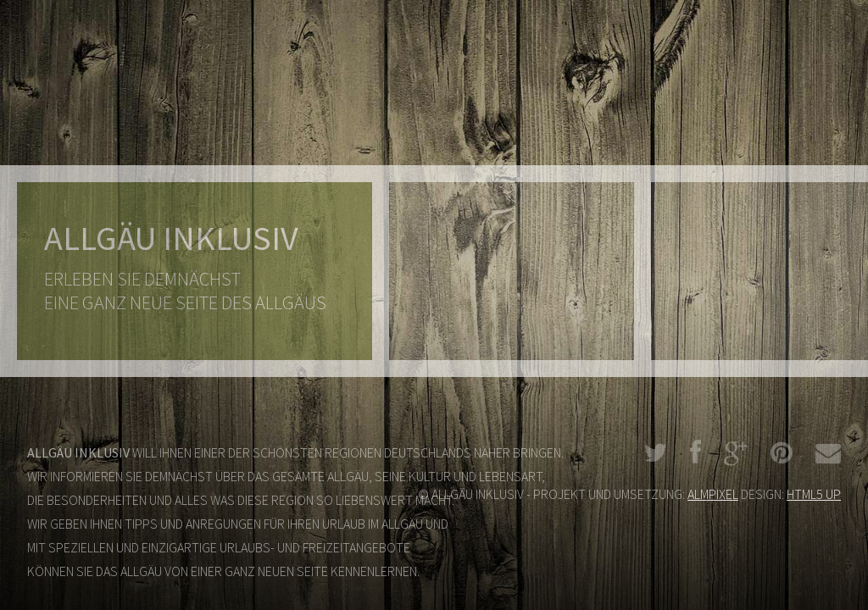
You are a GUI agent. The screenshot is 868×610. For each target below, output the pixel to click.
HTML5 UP (814, 494)
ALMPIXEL (713, 494)
